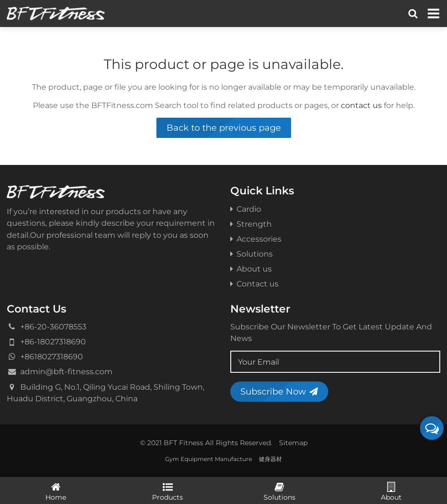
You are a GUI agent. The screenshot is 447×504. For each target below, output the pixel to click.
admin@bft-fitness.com (66, 371)
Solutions (251, 254)
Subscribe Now (279, 391)
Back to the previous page (224, 128)
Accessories (256, 239)
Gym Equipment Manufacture (209, 459)
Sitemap (293, 443)
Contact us (254, 284)
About (391, 491)
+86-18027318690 (53, 341)
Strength (251, 224)
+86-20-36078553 (53, 327)
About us (251, 269)
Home (56, 491)
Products (168, 491)
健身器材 (270, 459)
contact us (361, 105)
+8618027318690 (52, 356)
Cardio (246, 209)
